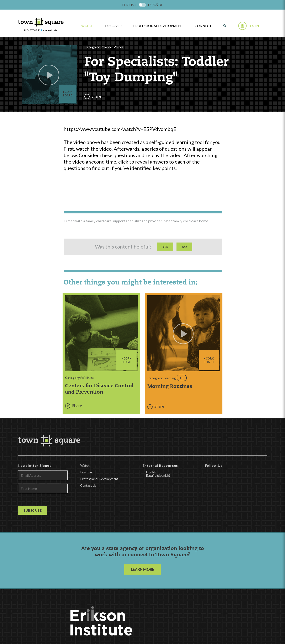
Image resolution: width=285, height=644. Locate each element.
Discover (113, 26)
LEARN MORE (143, 569)
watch (87, 26)
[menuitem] (129, 5)
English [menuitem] (129, 5)
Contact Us (88, 485)
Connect (203, 26)
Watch (85, 465)
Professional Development (158, 26)
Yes (165, 247)
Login (254, 26)
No (184, 247)
